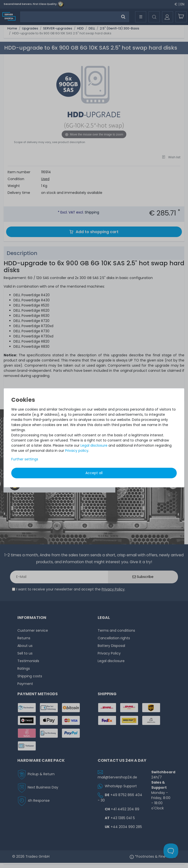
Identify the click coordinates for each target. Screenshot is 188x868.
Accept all (94, 473)
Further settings (25, 459)
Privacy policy (77, 451)
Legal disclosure (94, 445)
